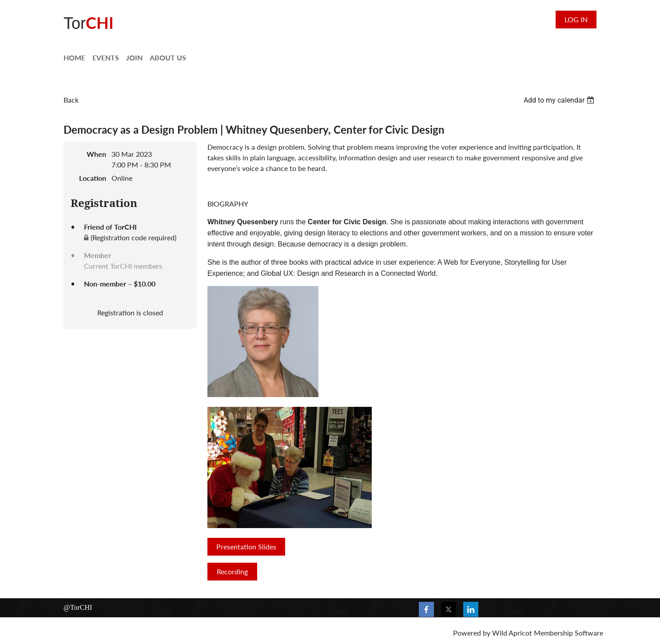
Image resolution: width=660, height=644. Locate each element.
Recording (232, 571)
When (96, 154)
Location (93, 178)
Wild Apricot (512, 633)
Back (71, 100)
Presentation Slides (246, 547)
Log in (576, 19)
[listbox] (560, 100)
